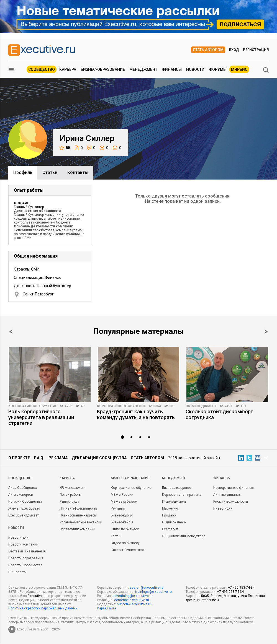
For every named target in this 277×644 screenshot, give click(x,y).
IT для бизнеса (174, 522)
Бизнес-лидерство (177, 488)
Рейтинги (118, 508)
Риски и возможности (231, 502)
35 (171, 406)
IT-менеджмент (174, 502)
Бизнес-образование (103, 69)
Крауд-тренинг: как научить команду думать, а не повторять (136, 414)
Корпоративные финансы (234, 488)
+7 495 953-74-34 (241, 588)
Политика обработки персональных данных (43, 608)
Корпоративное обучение (33, 406)
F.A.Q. (39, 458)
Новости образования (26, 558)
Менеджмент (143, 69)
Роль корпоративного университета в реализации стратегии (41, 417)
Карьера (68, 69)
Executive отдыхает (24, 515)
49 (83, 406)
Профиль (23, 172)
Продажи (169, 515)
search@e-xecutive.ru (147, 588)
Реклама (58, 458)
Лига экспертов (21, 495)
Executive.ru (37, 596)
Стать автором (208, 50)
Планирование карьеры (78, 515)
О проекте (19, 458)
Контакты (78, 172)
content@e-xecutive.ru (132, 600)
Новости (195, 69)
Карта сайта (107, 608)
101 (243, 406)
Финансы (172, 69)
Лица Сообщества (23, 488)
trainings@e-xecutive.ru (153, 592)
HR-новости (17, 572)
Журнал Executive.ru (24, 508)
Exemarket (170, 529)
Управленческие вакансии (81, 522)
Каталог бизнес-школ (128, 550)
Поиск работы (70, 495)
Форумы (218, 69)
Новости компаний (23, 544)
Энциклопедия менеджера (184, 536)
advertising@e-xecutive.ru (133, 596)
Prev (11, 332)
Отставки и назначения (27, 551)
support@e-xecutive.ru (134, 604)
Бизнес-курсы (122, 515)
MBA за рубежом (124, 502)
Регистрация (256, 50)
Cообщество (20, 478)
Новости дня (18, 537)
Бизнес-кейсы (122, 522)
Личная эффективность (78, 508)
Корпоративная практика (182, 495)
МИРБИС (239, 69)
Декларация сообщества (99, 458)
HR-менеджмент (201, 406)
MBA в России (122, 495)
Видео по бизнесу (125, 543)
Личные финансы (227, 495)
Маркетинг (170, 508)
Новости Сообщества (25, 565)
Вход (234, 50)
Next (266, 332)
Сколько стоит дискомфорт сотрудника (219, 414)
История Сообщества (25, 502)
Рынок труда (69, 502)
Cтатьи (50, 172)
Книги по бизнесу (125, 529)
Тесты (116, 536)
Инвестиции (223, 508)
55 (65, 148)
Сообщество (42, 69)
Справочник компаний (77, 529)
